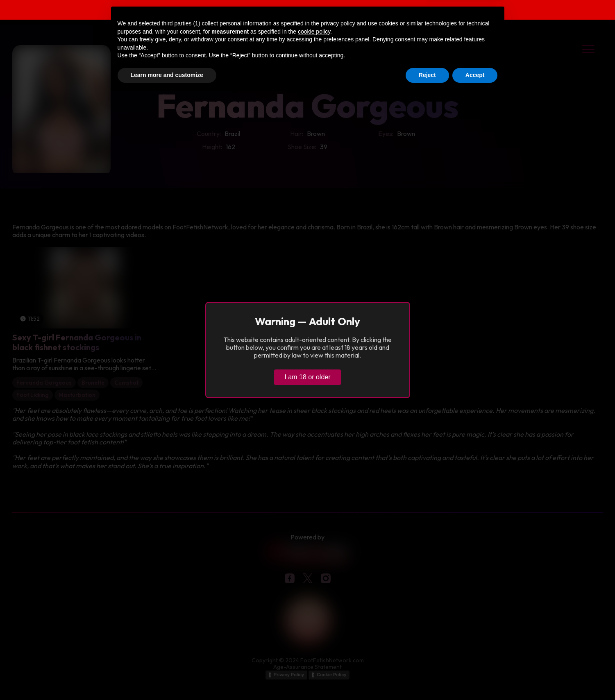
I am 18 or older (307, 377)
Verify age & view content (469, 11)
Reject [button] (427, 677)
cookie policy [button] (314, 634)
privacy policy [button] (338, 626)
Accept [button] (475, 677)
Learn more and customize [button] (167, 677)
